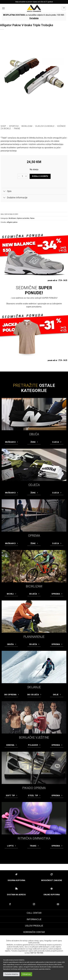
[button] (3, 8)
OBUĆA (34, 434)
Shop (3, 126)
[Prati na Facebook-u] (10, 904)
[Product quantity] (22, 176)
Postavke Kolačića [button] (11, 974)
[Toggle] (4, 191)
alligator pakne (12, 222)
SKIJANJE (34, 687)
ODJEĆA (34, 485)
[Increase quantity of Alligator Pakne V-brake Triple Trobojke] (26, 176)
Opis (7, 191)
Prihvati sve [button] (27, 974)
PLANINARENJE (34, 637)
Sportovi (14, 126)
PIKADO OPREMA (34, 788)
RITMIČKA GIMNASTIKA (34, 838)
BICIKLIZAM (34, 586)
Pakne (17, 129)
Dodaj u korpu (40, 176)
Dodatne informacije (15, 198)
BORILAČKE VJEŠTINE (34, 737)
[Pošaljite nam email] (58, 904)
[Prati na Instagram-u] (34, 904)
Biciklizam (27, 126)
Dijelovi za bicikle (45, 126)
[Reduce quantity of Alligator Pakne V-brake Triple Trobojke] (19, 176)
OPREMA (34, 536)
